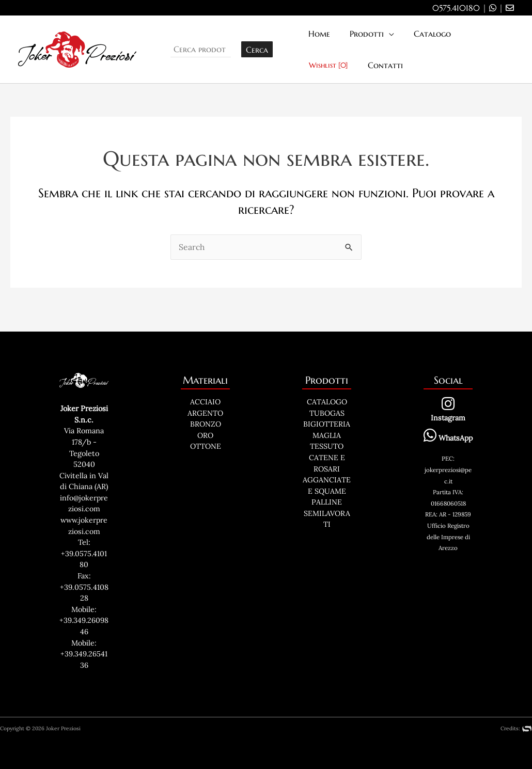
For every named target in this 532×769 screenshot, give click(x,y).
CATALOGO (327, 402)
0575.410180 (456, 8)
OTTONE (206, 446)
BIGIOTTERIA (327, 424)
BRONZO (206, 424)
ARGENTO (205, 413)
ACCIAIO (205, 402)
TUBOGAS (327, 413)
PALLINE (327, 502)
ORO (205, 435)
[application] (384, 34)
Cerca (257, 50)
